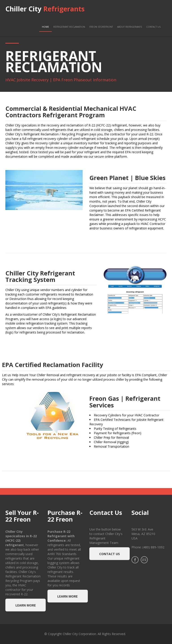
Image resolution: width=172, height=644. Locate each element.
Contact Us (153, 27)
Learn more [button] (26, 605)
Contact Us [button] (110, 554)
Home (45, 27)
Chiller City (45, 9)
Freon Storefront (101, 27)
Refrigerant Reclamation (69, 27)
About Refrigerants (130, 27)
